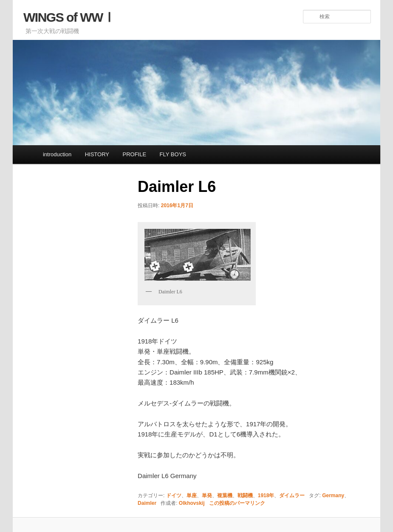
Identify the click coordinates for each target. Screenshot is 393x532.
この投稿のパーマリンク (237, 503)
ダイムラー (292, 495)
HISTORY (97, 154)
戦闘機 (245, 495)
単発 (207, 495)
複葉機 (225, 495)
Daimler (147, 503)
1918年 (266, 495)
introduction (57, 154)
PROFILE (134, 154)
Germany (333, 495)
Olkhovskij (192, 503)
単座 (192, 495)
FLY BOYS (173, 154)
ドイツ (174, 495)
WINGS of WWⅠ (69, 17)
